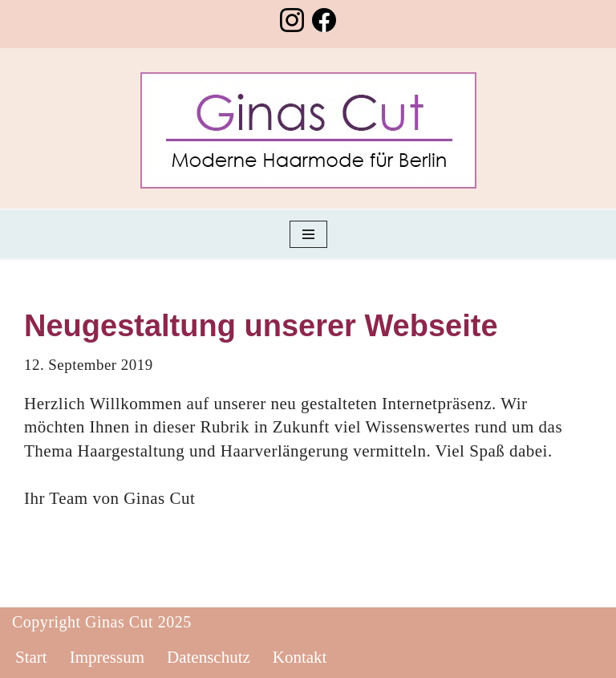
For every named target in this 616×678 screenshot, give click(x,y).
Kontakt (300, 657)
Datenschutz (209, 657)
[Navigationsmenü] (308, 234)
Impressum (107, 657)
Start (31, 657)
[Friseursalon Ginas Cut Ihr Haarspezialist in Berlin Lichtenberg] (308, 130)
